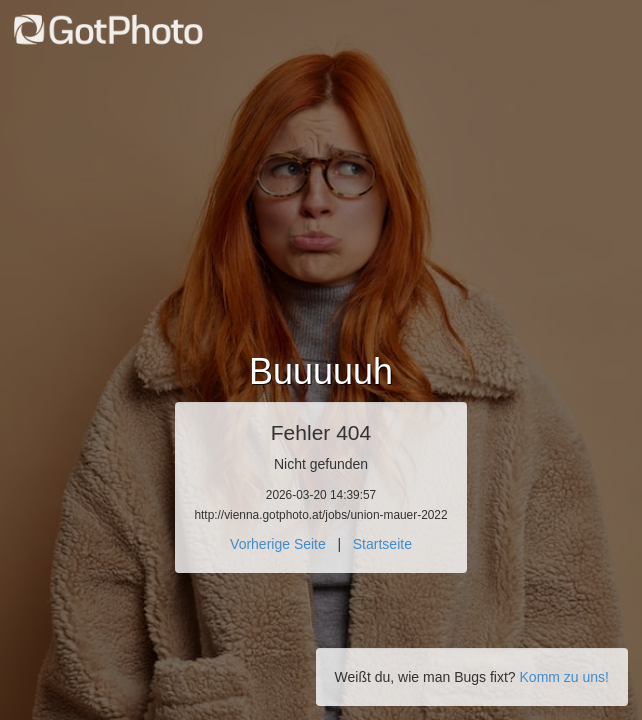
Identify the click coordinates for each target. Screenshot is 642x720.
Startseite (382, 544)
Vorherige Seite (278, 544)
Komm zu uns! (564, 677)
